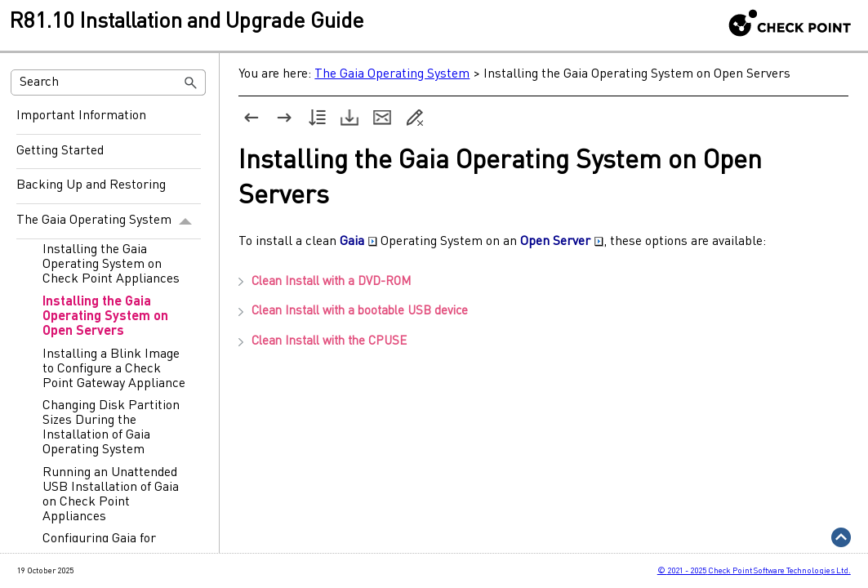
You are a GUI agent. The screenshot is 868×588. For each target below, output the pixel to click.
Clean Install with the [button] (323, 342)
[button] (191, 82)
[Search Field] (108, 82)
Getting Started (60, 151)
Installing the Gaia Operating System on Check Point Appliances (111, 265)
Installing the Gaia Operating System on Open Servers (105, 317)
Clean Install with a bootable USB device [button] (353, 312)
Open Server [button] (562, 242)
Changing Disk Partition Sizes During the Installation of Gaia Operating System (111, 428)
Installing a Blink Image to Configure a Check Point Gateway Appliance (114, 369)
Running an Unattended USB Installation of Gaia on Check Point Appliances (111, 495)
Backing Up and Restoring (91, 185)
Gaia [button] (358, 242)
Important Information (81, 116)
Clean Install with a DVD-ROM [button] (325, 282)
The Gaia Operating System (109, 221)
